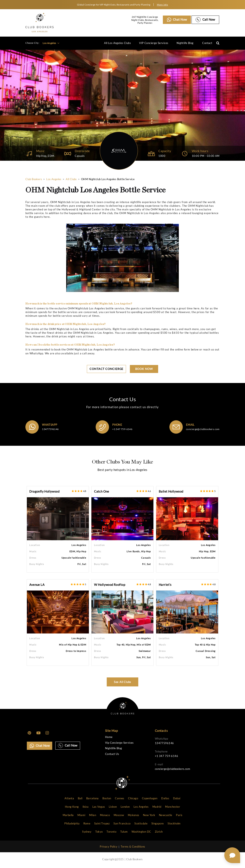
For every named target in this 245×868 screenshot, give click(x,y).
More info (162, 5)
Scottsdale (141, 824)
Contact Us (112, 754)
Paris (179, 815)
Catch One (102, 491)
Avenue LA (37, 585)
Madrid (157, 807)
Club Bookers (34, 179)
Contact (207, 43)
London (125, 807)
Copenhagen (150, 799)
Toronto (111, 832)
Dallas (165, 799)
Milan (93, 815)
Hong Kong (72, 807)
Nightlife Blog (185, 43)
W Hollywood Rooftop (110, 585)
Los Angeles (51, 43)
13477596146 (50, 429)
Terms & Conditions (133, 847)
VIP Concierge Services (154, 43)
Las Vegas (99, 807)
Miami (81, 815)
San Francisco (122, 824)
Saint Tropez (102, 824)
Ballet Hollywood (171, 491)
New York (149, 815)
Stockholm (174, 824)
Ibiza (86, 807)
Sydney (87, 832)
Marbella (68, 815)
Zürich (159, 832)
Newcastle (166, 815)
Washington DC (141, 832)
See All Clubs (123, 682)
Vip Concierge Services (119, 743)
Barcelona (92, 799)
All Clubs (71, 179)
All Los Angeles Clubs (117, 43)
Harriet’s (165, 585)
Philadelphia (72, 824)
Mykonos (134, 815)
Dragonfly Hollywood (44, 491)
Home (109, 737)
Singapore (158, 824)
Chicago (133, 799)
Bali (80, 799)
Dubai (177, 799)
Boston (107, 799)
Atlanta (69, 799)
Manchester (173, 807)
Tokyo (99, 832)
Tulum (124, 832)
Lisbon (113, 807)
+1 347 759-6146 (122, 429)
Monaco (105, 815)
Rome (87, 824)
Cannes (120, 799)
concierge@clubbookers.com (203, 429)
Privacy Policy (109, 847)
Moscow (119, 815)
